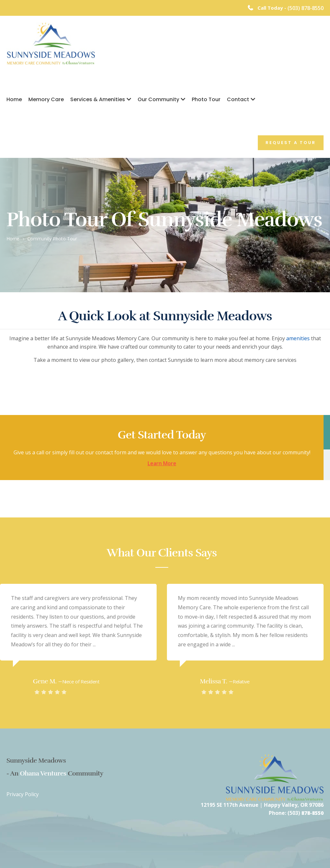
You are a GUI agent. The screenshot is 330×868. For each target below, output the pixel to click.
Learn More (162, 463)
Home (14, 99)
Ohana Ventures (43, 773)
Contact (238, 99)
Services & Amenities (98, 99)
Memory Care (46, 99)
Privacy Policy (23, 794)
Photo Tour (206, 99)
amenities (298, 338)
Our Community (158, 99)
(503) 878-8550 (306, 8)
